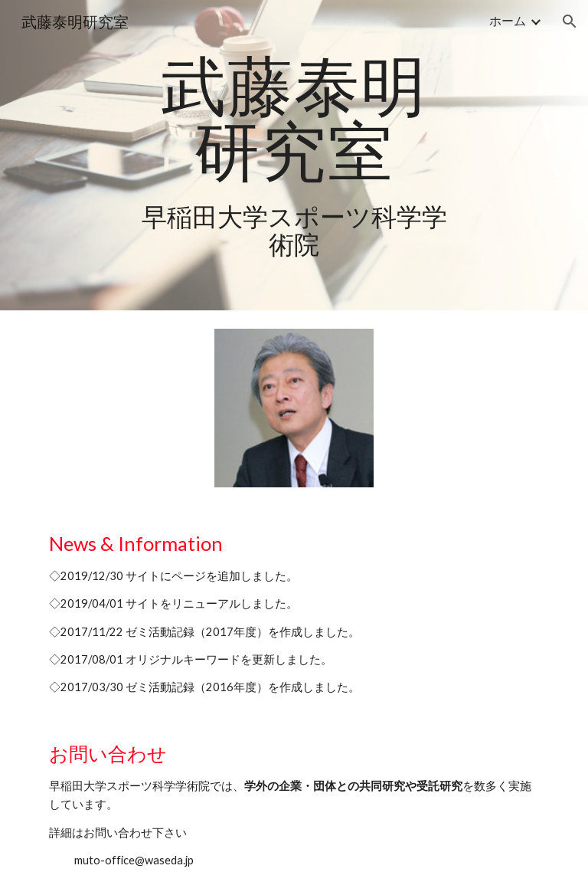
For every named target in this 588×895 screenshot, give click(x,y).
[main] (294, 155)
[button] (570, 21)
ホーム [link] (508, 20)
